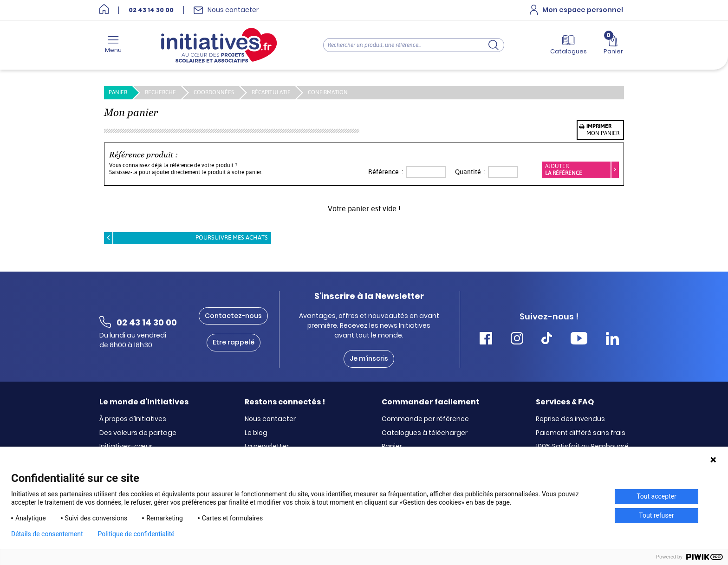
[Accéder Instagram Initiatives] (517, 340)
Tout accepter (656, 496)
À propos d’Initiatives (133, 419)
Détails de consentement (47, 534)
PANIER (118, 92)
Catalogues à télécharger (425, 433)
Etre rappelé (234, 342)
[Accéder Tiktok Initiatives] (547, 340)
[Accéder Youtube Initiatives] (579, 340)
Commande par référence (425, 419)
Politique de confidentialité (136, 534)
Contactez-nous (233, 316)
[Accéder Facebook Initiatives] (486, 340)
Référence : (386, 172)
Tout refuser (656, 515)
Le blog (256, 433)
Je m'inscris (369, 358)
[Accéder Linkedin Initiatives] (612, 340)
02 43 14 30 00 (151, 10)
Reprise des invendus (570, 419)
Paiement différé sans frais (581, 433)
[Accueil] (104, 10)
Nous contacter (270, 419)
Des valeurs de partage (138, 433)
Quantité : (470, 172)
